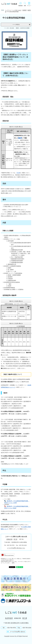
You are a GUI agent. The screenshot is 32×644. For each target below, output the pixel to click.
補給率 (20, 138)
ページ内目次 (16, 24)
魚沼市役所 (9, 618)
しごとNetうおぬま (17, 10)
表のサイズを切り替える (16, 127)
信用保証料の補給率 (9, 295)
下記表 (18, 173)
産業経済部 (9, 539)
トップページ (8, 10)
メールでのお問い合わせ (17, 632)
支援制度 (24, 10)
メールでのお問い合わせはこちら (16, 548)
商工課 (15, 539)
